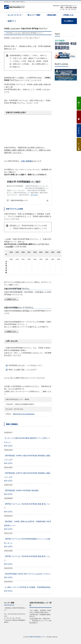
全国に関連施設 (27, 161)
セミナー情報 (34, 15)
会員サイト (11, 21)
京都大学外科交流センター (37, 637)
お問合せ (68, 21)
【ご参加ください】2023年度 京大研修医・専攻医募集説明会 (27, 587)
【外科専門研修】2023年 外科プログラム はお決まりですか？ (28, 574)
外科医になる (68, 15)
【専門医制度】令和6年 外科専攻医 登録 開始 (21, 491)
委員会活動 (51, 15)
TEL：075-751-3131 (68, 8)
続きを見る (8, 446)
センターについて (14, 15)
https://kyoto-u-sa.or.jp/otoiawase (24, 414)
